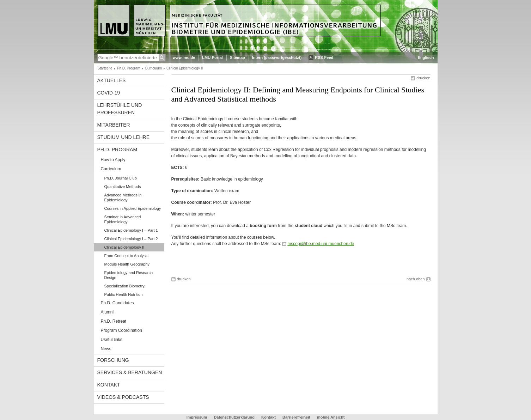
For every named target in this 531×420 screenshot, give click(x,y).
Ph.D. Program (129, 68)
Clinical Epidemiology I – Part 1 (131, 230)
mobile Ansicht (331, 417)
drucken (423, 78)
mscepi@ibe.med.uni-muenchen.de (321, 244)
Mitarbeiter (114, 125)
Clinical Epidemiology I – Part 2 (131, 239)
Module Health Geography (127, 264)
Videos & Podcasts (123, 397)
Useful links (112, 340)
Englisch (426, 57)
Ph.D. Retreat (114, 321)
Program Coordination (121, 330)
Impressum (197, 417)
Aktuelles (112, 80)
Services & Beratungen (130, 372)
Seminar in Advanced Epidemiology (123, 219)
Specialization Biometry (124, 286)
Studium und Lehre (124, 137)
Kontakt (109, 385)
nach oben (416, 279)
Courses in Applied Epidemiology (133, 208)
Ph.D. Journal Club (121, 178)
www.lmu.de (184, 57)
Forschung (113, 360)
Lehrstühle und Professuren (120, 109)
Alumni (107, 312)
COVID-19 (109, 93)
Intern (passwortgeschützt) (277, 57)
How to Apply (113, 160)
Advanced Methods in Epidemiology (123, 197)
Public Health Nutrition (124, 294)
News (106, 349)
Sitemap (237, 57)
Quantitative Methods (123, 187)
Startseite (105, 68)
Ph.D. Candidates (117, 303)
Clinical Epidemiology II (124, 247)
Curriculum (153, 68)
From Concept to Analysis (126, 256)
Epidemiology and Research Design (129, 275)
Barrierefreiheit (297, 417)
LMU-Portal (212, 57)
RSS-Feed (324, 57)
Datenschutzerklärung (234, 417)
